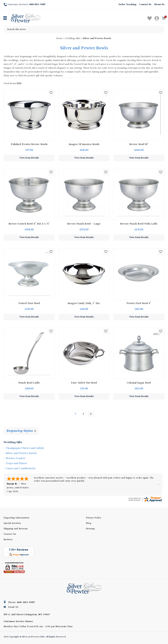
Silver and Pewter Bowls (21, 453)
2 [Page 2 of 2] (91, 414)
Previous (75, 414)
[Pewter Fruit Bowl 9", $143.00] (139, 274)
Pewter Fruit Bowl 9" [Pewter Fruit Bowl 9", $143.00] (139, 303)
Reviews (8, 540)
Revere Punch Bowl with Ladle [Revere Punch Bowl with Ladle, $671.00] (139, 224)
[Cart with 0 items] (164, 18)
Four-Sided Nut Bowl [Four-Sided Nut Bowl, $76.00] (84, 383)
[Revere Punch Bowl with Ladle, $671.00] (139, 194)
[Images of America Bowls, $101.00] (84, 115)
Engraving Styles (21, 431)
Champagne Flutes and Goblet (25, 448)
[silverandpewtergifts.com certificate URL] (145, 499)
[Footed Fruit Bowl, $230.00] (29, 274)
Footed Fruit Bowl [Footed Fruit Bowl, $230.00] (29, 303)
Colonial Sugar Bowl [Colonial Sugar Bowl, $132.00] (139, 383)
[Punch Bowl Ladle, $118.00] (29, 353)
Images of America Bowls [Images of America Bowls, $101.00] (84, 144)
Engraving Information (16, 518)
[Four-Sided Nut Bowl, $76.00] (84, 353)
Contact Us (145, 5)
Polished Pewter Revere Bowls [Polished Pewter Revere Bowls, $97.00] (29, 144)
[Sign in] (157, 19)
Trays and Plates (16, 463)
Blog (89, 523)
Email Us (13, 607)
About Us (159, 5)
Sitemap (90, 529)
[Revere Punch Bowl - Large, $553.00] (84, 194)
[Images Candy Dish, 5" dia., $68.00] (84, 274)
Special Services (12, 523)
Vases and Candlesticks (21, 469)
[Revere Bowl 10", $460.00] (139, 115)
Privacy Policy (94, 518)
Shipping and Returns (16, 529)
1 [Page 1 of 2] (83, 414)
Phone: (21, 602)
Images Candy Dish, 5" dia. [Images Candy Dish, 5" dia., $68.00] (84, 303)
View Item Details (29, 158)
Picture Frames (15, 458)
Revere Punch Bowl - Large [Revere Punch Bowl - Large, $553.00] (84, 224)
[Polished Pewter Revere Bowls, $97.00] (29, 115)
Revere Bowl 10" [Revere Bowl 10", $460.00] (139, 144)
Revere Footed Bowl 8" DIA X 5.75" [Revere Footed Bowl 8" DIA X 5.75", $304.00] (29, 224)
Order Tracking (127, 5)
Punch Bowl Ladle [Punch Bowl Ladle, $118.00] (29, 383)
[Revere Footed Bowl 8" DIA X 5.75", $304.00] (29, 194)
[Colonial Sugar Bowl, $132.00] (139, 353)
